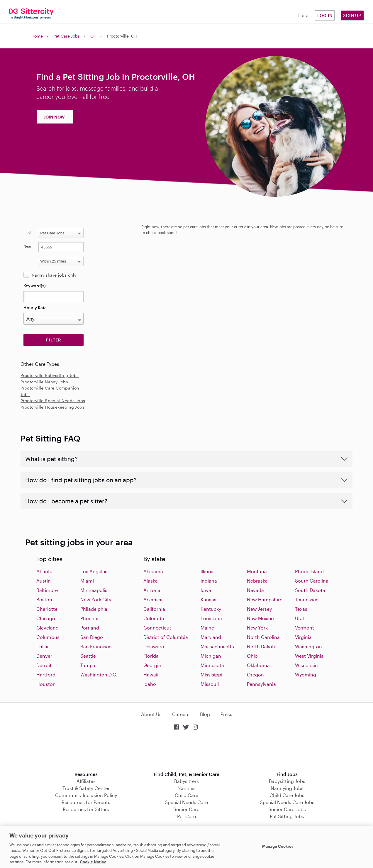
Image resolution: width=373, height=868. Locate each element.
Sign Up (352, 15)
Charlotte (47, 609)
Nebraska (257, 581)
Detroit (44, 665)
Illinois (208, 571)
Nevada (255, 590)
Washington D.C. (99, 675)
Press (226, 714)
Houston (46, 684)
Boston (44, 599)
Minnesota (212, 665)
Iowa (206, 590)
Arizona (152, 590)
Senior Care (186, 809)
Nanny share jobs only (54, 275)
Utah (300, 618)
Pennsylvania (261, 684)
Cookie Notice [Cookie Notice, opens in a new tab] (93, 862)
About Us (151, 714)
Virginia (303, 637)
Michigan (211, 656)
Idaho (150, 684)
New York (257, 628)
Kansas (208, 599)
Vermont (305, 628)
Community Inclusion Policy (86, 795)
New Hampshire (265, 599)
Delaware (154, 646)
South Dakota (310, 590)
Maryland (211, 637)
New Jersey (259, 609)
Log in (325, 15)
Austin (44, 581)
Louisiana (211, 618)
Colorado (154, 618)
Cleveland (48, 628)
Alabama (153, 571)
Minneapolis (94, 590)
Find (27, 232)
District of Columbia (166, 637)
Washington (308, 646)
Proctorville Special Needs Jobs (53, 401)
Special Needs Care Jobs (287, 802)
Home (37, 36)
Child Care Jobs (287, 795)
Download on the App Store (186, 751)
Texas (301, 609)
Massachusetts (217, 646)
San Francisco (96, 646)
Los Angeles (94, 571)
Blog (205, 714)
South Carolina (312, 581)
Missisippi (211, 675)
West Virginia (309, 656)
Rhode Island (309, 571)
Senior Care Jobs (287, 809)
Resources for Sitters (86, 809)
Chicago (46, 618)
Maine (207, 628)
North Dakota (262, 646)
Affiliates (86, 781)
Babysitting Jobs (287, 781)
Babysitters (186, 781)
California (154, 609)
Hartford (46, 675)
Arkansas (154, 599)
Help (303, 15)
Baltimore (47, 590)
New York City (96, 599)
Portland (90, 628)
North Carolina (263, 637)
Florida (151, 656)
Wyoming (306, 675)
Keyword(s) (35, 286)
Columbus (48, 637)
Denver (44, 656)
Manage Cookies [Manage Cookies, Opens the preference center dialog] (278, 846)
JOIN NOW (54, 117)
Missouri (210, 684)
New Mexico (260, 618)
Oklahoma (258, 665)
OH (93, 36)
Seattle (88, 656)
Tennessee (307, 599)
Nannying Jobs (287, 788)
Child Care (186, 795)
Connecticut (157, 628)
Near (27, 246)
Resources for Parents (86, 802)
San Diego (92, 637)
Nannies (186, 788)
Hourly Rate (35, 308)
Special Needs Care (186, 802)
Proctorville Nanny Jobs (44, 382)
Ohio (252, 656)
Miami (87, 581)
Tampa (88, 665)
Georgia (152, 665)
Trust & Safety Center (86, 788)
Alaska (151, 581)
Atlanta (44, 571)
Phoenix (89, 618)
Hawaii (151, 675)
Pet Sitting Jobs (287, 816)
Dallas (43, 646)
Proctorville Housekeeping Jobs (52, 407)
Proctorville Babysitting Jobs (50, 375)
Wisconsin (306, 665)
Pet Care (186, 816)
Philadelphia (94, 609)
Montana (257, 571)
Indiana (209, 581)
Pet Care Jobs (67, 36)
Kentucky (211, 609)
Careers (181, 714)
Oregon (255, 675)
